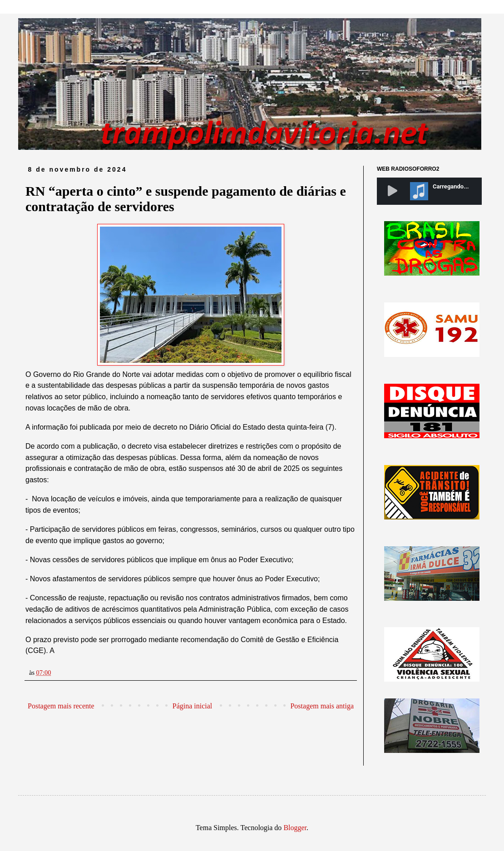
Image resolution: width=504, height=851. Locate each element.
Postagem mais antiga (322, 706)
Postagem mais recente (61, 706)
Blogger (295, 828)
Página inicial (193, 706)
